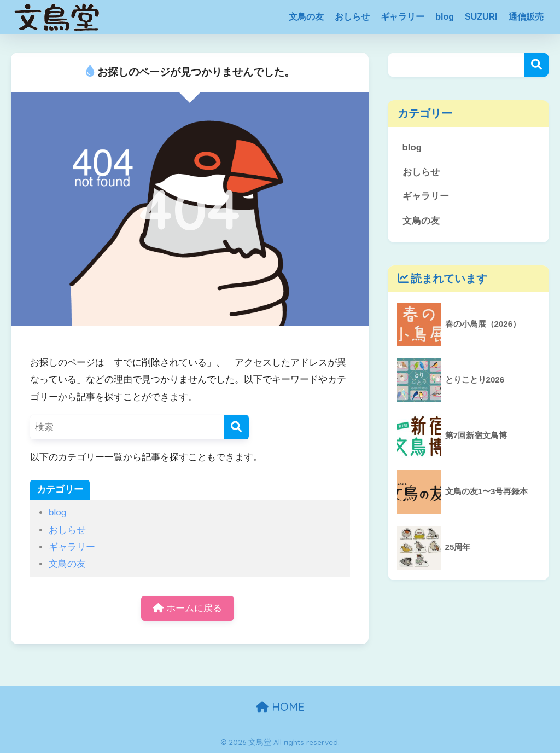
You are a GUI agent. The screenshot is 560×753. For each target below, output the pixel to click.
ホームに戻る (188, 608)
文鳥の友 (306, 17)
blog (445, 17)
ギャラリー (402, 17)
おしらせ (352, 17)
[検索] (237, 427)
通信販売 (526, 17)
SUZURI (481, 17)
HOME (280, 707)
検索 (537, 65)
